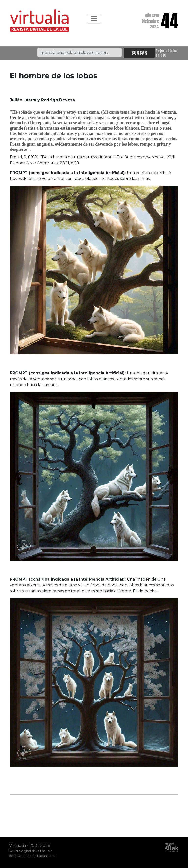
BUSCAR (139, 53)
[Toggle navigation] (94, 19)
